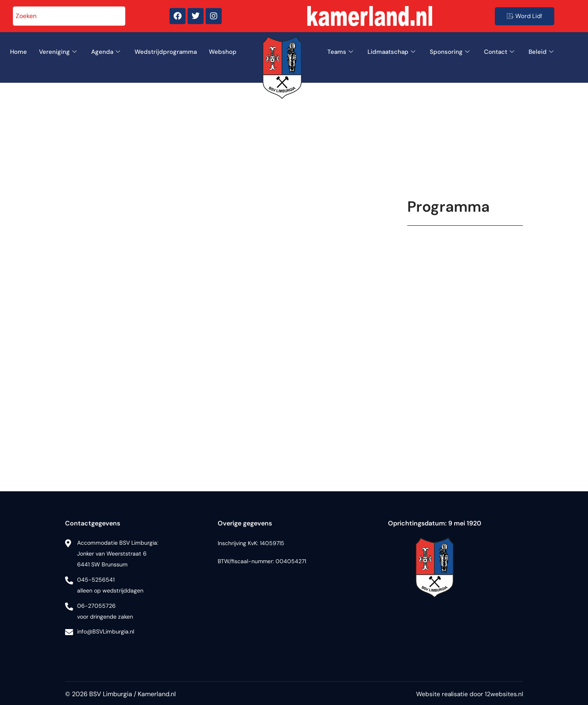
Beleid (541, 52)
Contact (499, 52)
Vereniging (58, 52)
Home (18, 52)
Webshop (223, 52)
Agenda (106, 52)
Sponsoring (450, 52)
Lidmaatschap (391, 52)
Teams (340, 52)
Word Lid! (525, 16)
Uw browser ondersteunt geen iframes (465, 343)
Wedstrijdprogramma (166, 52)
